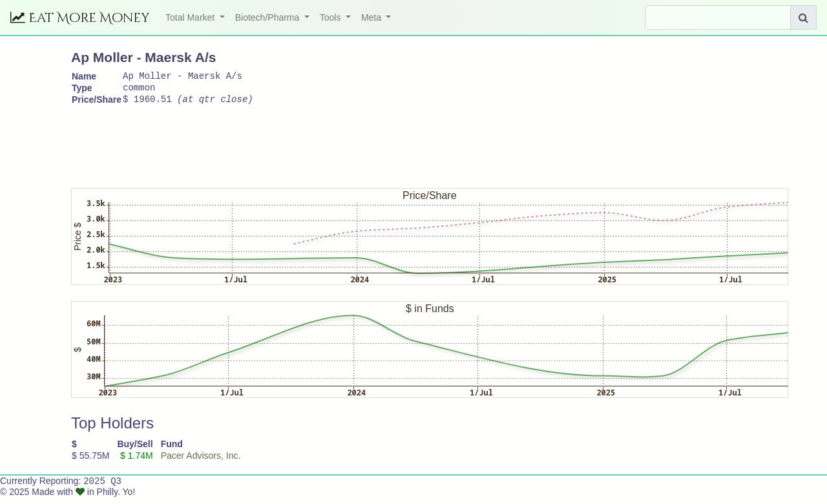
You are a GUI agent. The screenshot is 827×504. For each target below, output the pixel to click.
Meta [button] (372, 17)
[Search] (718, 17)
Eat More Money (80, 18)
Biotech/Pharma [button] (269, 17)
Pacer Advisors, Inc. (201, 461)
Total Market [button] (191, 17)
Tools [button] (332, 17)
